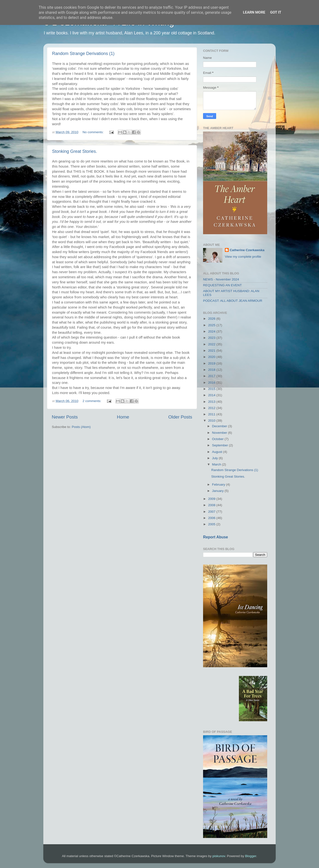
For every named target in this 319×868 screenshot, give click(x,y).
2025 (212, 325)
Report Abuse (216, 537)
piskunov (219, 856)
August (218, 452)
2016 (212, 383)
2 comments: (92, 401)
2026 (212, 319)
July (215, 458)
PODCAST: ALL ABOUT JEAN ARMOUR (233, 301)
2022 (212, 344)
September (220, 445)
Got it (276, 12)
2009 (212, 499)
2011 (212, 414)
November (220, 433)
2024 (212, 331)
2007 (212, 512)
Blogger (251, 856)
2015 (212, 389)
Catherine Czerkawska (247, 250)
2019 (212, 363)
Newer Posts (65, 417)
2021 (212, 351)
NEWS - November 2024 (221, 279)
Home (123, 417)
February (219, 484)
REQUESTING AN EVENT (222, 285)
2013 (212, 402)
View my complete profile (243, 257)
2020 (212, 357)
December (220, 426)
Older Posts (180, 417)
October (218, 439)
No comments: (94, 132)
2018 (212, 370)
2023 (212, 338)
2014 (212, 395)
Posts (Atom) (81, 427)
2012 (212, 408)
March (217, 464)
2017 (212, 376)
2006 (212, 518)
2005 (212, 524)
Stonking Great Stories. (75, 151)
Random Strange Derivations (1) (83, 54)
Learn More (254, 12)
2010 (212, 421)
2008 (212, 505)
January (218, 491)
